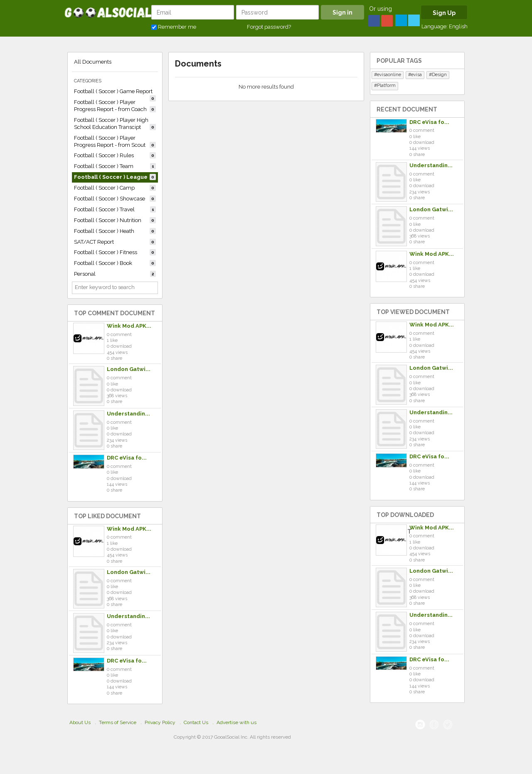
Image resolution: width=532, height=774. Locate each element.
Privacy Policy (160, 722)
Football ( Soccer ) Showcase (115, 199)
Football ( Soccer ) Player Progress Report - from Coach (115, 106)
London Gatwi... (129, 369)
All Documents (93, 62)
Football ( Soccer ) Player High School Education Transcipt (115, 124)
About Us (80, 722)
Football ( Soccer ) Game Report (115, 93)
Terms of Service (118, 722)
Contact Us (196, 722)
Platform (386, 85)
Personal (115, 274)
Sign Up (444, 13)
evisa (416, 75)
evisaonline (389, 75)
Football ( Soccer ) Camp (115, 188)
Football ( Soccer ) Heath (115, 231)
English (458, 26)
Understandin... (128, 414)
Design (439, 75)
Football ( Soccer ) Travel (115, 209)
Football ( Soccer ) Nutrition (115, 220)
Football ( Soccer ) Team (115, 166)
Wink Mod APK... (129, 326)
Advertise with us (236, 722)
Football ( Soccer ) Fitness (115, 252)
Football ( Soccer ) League (115, 177)
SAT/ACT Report (115, 242)
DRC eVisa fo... (127, 458)
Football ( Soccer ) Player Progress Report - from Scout (115, 141)
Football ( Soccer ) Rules (115, 155)
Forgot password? (269, 27)
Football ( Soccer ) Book (115, 263)
